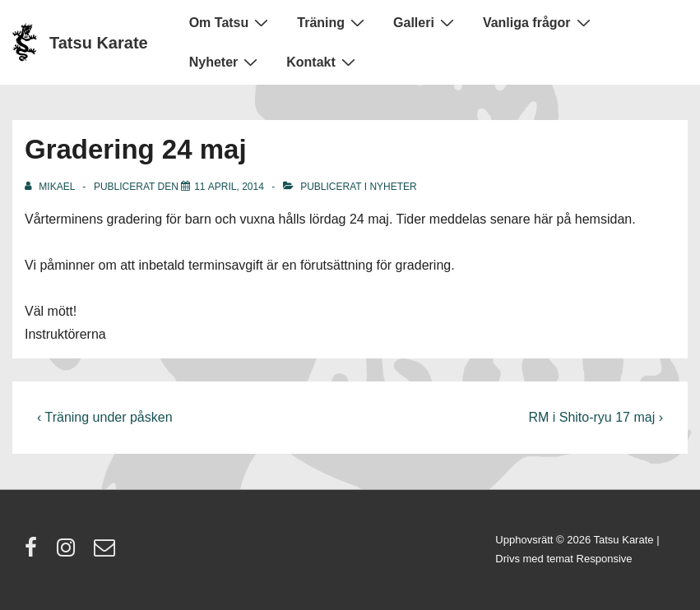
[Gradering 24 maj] (229, 187)
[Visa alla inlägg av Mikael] (51, 187)
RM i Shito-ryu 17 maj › (596, 417)
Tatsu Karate (99, 43)
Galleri (426, 22)
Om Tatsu (231, 22)
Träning (333, 22)
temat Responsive (589, 559)
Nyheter (226, 62)
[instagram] (70, 553)
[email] (107, 553)
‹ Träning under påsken (105, 417)
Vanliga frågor (539, 22)
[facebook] (35, 553)
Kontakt (323, 62)
